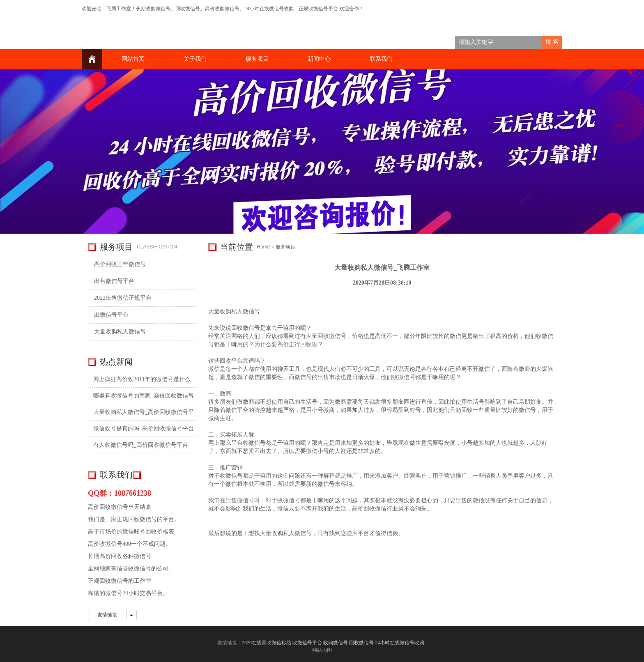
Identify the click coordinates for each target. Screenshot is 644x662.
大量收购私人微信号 (120, 332)
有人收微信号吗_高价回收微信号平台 (141, 445)
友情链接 (107, 615)
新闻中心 (319, 59)
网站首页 (133, 59)
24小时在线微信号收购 (269, 9)
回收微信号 (188, 9)
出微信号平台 (111, 315)
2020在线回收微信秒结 (267, 643)
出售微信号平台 (114, 281)
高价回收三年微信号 (120, 264)
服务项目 (257, 59)
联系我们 (381, 59)
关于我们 (195, 59)
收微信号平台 (323, 9)
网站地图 (322, 650)
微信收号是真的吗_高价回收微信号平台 (144, 429)
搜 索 (552, 42)
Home (264, 247)
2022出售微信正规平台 (123, 298)
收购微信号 (336, 643)
